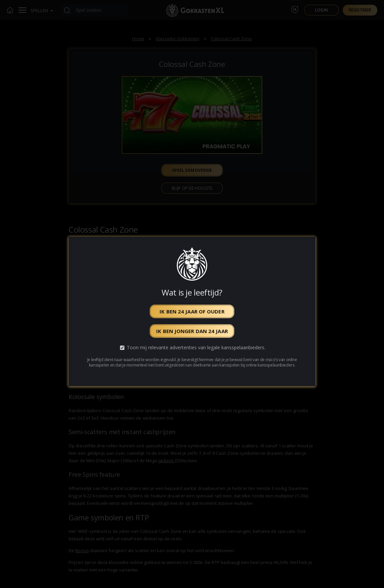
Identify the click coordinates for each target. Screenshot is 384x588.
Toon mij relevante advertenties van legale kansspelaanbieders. (196, 347)
